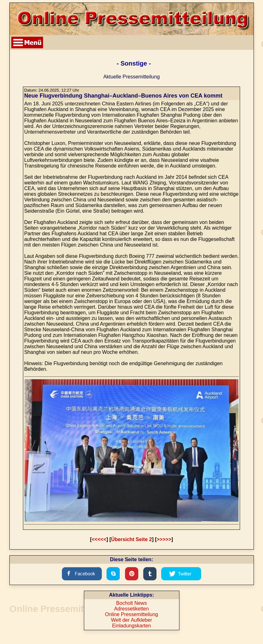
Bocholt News (132, 603)
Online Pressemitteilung (131, 614)
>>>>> (164, 539)
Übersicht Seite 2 (132, 539)
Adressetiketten (131, 609)
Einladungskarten (132, 626)
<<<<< (99, 539)
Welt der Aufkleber (131, 620)
